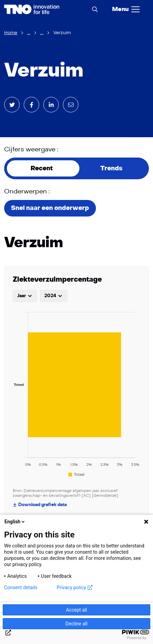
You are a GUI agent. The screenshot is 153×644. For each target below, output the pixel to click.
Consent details (21, 587)
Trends (111, 168)
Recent (42, 168)
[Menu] (126, 9)
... (29, 33)
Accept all (77, 610)
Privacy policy (75, 587)
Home (11, 33)
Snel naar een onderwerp (50, 208)
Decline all (77, 624)
